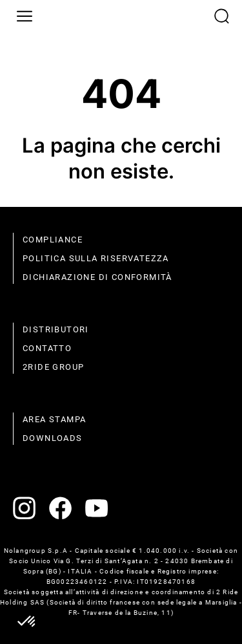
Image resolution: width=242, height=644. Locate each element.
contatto (47, 348)
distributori (56, 329)
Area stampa (54, 419)
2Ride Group (53, 367)
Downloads (53, 438)
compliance (53, 240)
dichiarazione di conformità (97, 277)
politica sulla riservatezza (96, 258)
